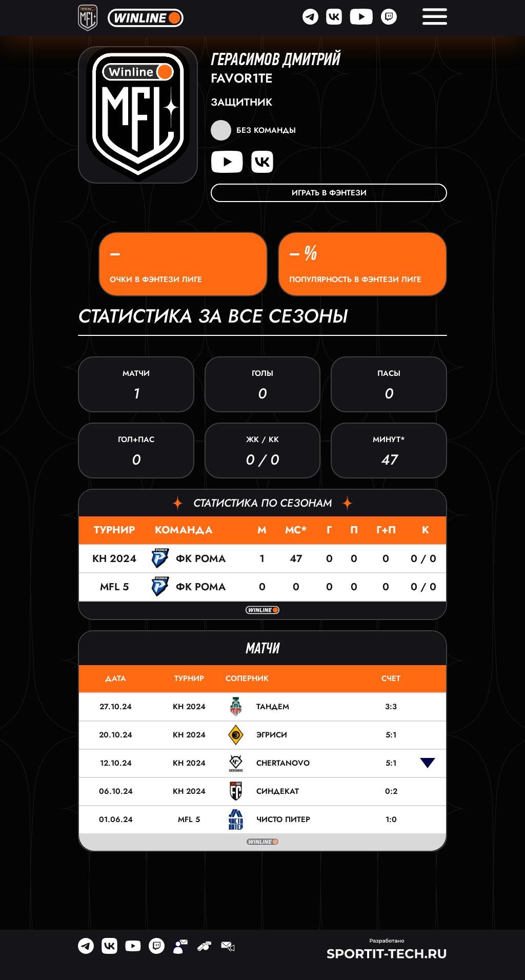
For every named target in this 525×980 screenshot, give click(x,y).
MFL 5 (114, 587)
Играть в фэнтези (329, 193)
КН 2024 (114, 559)
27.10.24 (116, 707)
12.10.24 (116, 763)
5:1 (391, 735)
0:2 (391, 791)
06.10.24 (116, 791)
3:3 (391, 707)
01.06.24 (116, 819)
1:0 (391, 819)
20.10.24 (116, 735)
